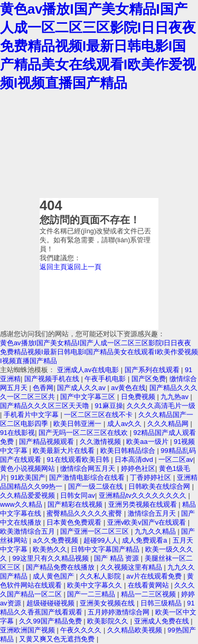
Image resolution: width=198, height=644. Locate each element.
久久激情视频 (101, 442)
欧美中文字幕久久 (96, 585)
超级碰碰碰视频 (51, 603)
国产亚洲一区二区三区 (96, 531)
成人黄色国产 (54, 576)
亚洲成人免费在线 (163, 621)
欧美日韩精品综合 (129, 451)
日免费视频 (139, 397)
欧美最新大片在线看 (65, 451)
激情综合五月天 (153, 513)
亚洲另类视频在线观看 (144, 504)
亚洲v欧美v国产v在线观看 (148, 522)
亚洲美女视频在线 (108, 603)
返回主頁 (53, 267)
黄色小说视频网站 (29, 468)
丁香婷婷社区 (152, 477)
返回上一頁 (84, 267)
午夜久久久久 (82, 630)
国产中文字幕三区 (89, 397)
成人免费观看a (145, 540)
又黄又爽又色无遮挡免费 (58, 639)
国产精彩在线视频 (76, 504)
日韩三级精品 (162, 603)
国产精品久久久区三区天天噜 (46, 406)
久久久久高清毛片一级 (161, 406)
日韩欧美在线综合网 (160, 486)
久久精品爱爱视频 (29, 495)
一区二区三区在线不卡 (99, 415)
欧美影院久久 (109, 621)
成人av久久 (125, 424)
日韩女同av (78, 495)
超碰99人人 (101, 540)
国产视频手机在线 (53, 379)
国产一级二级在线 (97, 486)
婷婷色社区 (138, 468)
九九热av (175, 397)
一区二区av (176, 460)
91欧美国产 (28, 477)
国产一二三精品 (92, 594)
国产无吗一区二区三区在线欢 (84, 433)
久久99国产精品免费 (51, 621)
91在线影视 (17, 433)
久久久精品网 (169, 424)
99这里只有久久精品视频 (51, 558)
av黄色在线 (128, 388)
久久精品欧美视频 (136, 630)
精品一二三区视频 (149, 594)
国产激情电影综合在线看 (88, 477)
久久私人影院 (101, 576)
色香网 (43, 388)
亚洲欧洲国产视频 (29, 630)
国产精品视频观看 (48, 442)
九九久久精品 (156, 531)
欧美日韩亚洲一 (78, 424)
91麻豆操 (109, 406)
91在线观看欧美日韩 (79, 460)
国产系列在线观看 (153, 370)
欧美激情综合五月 (29, 531)
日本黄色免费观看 (75, 522)
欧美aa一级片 (148, 442)
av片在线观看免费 (155, 576)
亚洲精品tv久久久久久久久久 (144, 495)
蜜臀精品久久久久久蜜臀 (85, 513)
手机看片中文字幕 (32, 415)
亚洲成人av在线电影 (89, 370)
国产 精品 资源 (117, 558)
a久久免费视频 (56, 540)
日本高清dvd (135, 460)
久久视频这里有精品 (132, 567)
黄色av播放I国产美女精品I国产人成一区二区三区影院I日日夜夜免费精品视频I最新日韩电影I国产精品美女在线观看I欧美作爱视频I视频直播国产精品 (98, 46)
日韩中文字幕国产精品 (106, 549)
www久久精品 (22, 504)
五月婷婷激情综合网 (120, 612)
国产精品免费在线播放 (61, 567)
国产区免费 (149, 379)
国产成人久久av (82, 388)
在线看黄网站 (149, 585)
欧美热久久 (50, 549)
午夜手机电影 (106, 379)
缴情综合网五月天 (89, 468)
